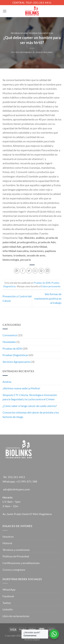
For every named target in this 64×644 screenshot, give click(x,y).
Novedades (9, 342)
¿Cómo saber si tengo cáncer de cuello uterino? (30, 406)
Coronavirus (10, 335)
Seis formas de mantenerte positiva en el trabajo (48, 298)
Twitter (7, 603)
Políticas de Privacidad (16, 556)
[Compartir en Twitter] (29, 271)
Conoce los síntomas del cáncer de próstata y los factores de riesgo (31, 415)
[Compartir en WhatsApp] (17, 271)
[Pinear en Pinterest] (41, 271)
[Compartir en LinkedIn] (47, 271)
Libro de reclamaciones (16, 616)
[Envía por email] (35, 271)
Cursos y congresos (14, 570)
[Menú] (5, 11)
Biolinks (48, 52)
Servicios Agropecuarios (17, 362)
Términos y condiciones (16, 550)
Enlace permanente (51, 286)
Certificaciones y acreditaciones (21, 563)
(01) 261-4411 (17, 477)
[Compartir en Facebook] (23, 271)
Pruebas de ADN (19, 33)
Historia (7, 543)
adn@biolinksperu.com (16, 489)
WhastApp (9, 589)
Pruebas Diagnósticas (41, 33)
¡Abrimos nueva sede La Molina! (21, 388)
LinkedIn (8, 609)
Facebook (8, 596)
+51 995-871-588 (27, 481)
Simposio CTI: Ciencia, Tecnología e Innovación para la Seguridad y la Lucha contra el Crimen (30, 397)
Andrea (7, 382)
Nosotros (8, 537)
